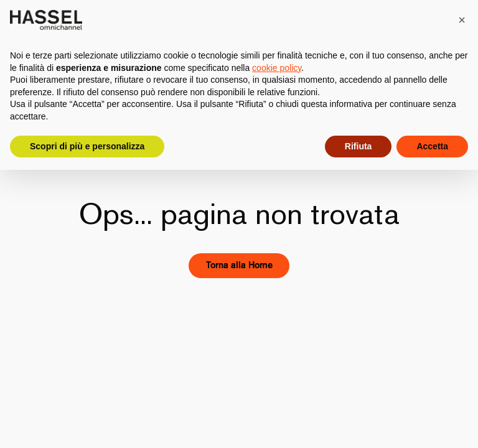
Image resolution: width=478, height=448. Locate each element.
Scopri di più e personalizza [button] (87, 146)
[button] (462, 20)
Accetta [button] (432, 146)
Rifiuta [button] (358, 146)
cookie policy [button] (277, 68)
